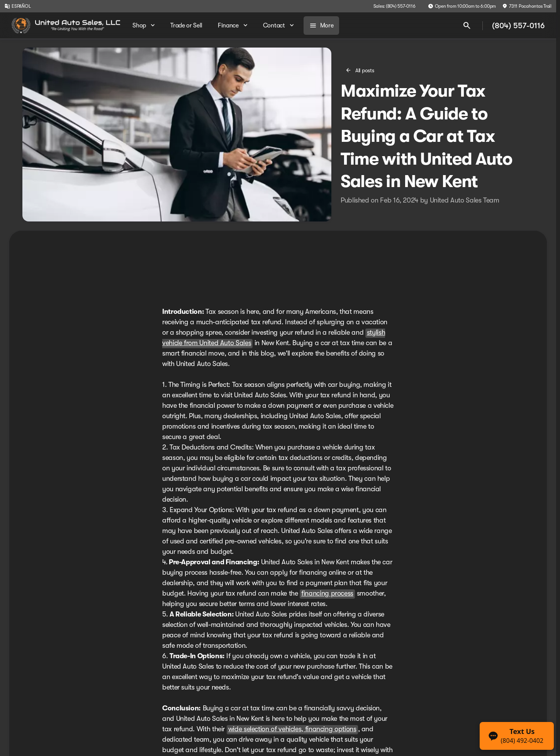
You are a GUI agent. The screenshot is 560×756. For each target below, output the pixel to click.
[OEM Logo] (21, 26)
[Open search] (467, 26)
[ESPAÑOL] (18, 6)
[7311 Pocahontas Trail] (527, 6)
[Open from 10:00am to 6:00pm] (462, 6)
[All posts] (360, 70)
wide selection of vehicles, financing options (292, 729)
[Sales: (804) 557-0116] (395, 6)
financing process (327, 593)
